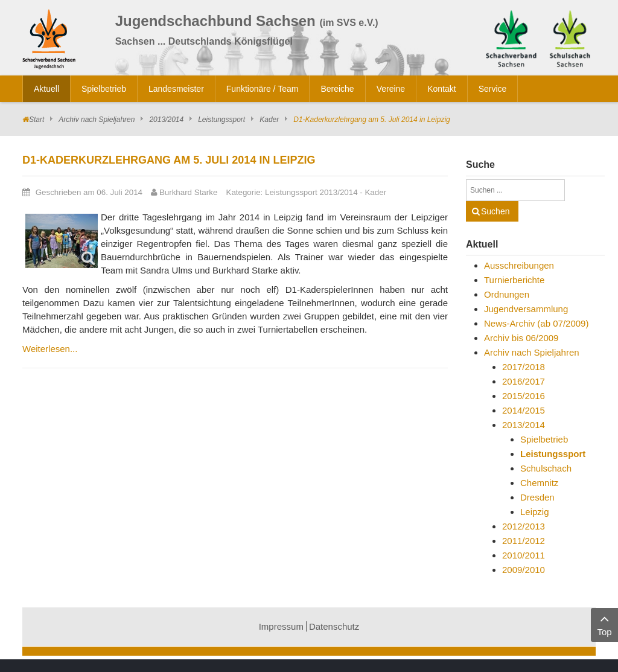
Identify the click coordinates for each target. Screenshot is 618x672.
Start (37, 120)
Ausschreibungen (519, 265)
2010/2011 (524, 555)
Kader (269, 120)
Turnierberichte (514, 280)
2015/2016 (524, 396)
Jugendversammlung (526, 309)
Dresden (537, 497)
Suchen (495, 211)
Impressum (281, 626)
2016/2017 (524, 381)
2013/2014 (166, 120)
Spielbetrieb (544, 439)
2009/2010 (524, 570)
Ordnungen (507, 294)
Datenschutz (334, 626)
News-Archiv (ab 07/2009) (536, 323)
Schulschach (546, 468)
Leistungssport (221, 120)
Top (604, 624)
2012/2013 (524, 526)
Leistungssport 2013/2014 (311, 192)
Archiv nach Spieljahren (97, 120)
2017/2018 (524, 367)
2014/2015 (524, 410)
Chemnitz (539, 483)
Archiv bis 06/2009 (521, 338)
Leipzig (535, 512)
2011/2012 (524, 541)
